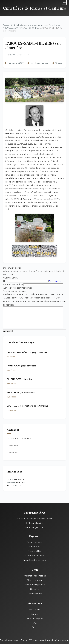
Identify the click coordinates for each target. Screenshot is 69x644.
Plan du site (13, 437)
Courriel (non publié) (13, 276)
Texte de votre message (15, 282)
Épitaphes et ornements (34, 552)
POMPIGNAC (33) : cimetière (21, 357)
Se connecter (55, 272)
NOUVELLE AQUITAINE (13, 28)
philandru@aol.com (35, 519)
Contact (34, 606)
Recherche (13, 444)
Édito (34, 619)
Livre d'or (35, 581)
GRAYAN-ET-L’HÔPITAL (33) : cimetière (27, 344)
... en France (55, 25)
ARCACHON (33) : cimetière (21, 384)
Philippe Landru (41, 63)
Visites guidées (34, 534)
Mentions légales (35, 610)
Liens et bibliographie (35, 576)
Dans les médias (34, 585)
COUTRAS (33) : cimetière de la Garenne (27, 397)
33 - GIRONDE (32, 28)
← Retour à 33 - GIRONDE (20, 430)
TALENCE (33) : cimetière (20, 371)
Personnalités (35, 543)
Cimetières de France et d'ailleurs (35, 8)
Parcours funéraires (34, 547)
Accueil (6, 25)
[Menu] (64, 2)
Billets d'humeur (35, 572)
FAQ (34, 614)
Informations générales (35, 567)
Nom (6, 272)
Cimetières (34, 538)
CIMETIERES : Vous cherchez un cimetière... (30, 25)
